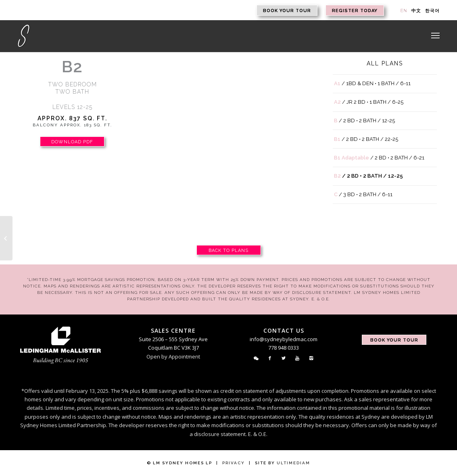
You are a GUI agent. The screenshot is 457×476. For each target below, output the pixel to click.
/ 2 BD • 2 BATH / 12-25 (364, 121)
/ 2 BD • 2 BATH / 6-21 (379, 158)
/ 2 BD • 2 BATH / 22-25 (366, 139)
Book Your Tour (287, 11)
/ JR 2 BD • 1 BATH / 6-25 (369, 102)
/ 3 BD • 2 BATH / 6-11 (363, 194)
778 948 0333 (284, 348)
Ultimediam (293, 463)
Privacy (234, 463)
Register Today (355, 11)
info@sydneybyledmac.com (284, 339)
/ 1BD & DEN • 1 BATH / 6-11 (372, 83)
